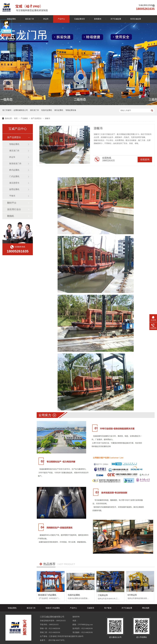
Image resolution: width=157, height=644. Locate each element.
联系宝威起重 (136, 19)
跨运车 (46, 19)
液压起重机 (59, 110)
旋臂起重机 (14, 189)
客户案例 (108, 608)
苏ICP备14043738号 (56, 640)
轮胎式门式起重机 (53, 608)
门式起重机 (14, 176)
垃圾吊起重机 (74, 595)
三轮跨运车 (103, 595)
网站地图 (146, 608)
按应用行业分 (14, 209)
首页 (16, 118)
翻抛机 (11, 216)
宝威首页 (91, 608)
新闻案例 (98, 19)
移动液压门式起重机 (47, 595)
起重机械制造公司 (21, 110)
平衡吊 (12, 196)
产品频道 (24, 118)
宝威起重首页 (80, 19)
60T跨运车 (132, 595)
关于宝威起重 (116, 19)
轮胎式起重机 (47, 110)
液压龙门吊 (30, 19)
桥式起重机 (14, 170)
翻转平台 (12, 203)
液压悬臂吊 (14, 183)
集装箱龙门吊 (15, 164)
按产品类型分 (37, 118)
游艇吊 (47, 118)
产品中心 (61, 19)
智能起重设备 (71, 110)
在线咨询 (145, 160)
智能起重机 (14, 144)
